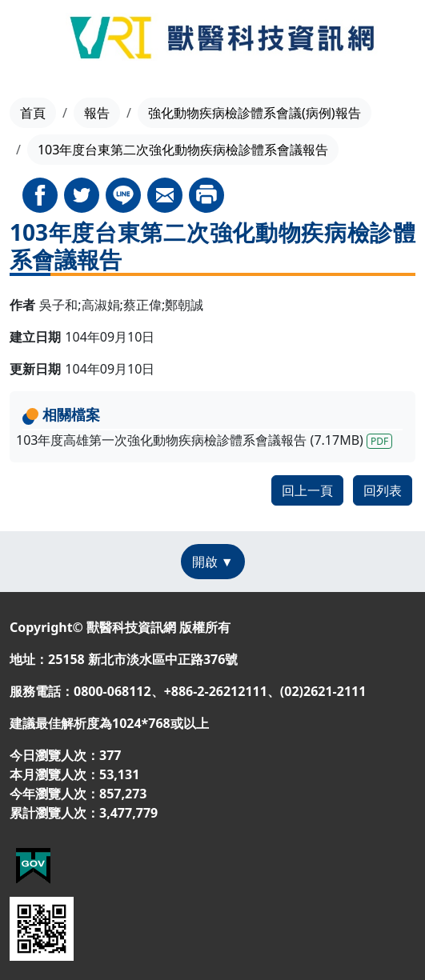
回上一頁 (307, 490)
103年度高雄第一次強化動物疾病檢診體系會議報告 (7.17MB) (204, 440)
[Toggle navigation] (31, 40)
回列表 (383, 490)
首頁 (33, 113)
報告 (97, 113)
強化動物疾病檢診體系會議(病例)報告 (255, 113)
